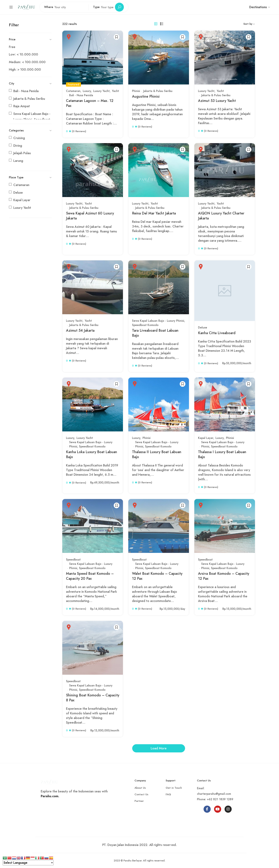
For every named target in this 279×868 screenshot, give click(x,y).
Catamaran (21, 185)
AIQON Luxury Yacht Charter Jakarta (221, 216)
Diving (18, 146)
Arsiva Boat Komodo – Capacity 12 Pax (224, 576)
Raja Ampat (22, 106)
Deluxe (18, 193)
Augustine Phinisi (146, 96)
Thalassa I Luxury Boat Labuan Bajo (222, 454)
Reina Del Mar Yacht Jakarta (154, 213)
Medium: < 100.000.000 (27, 62)
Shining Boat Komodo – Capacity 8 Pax (93, 698)
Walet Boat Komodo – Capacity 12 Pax (157, 576)
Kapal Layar (22, 200)
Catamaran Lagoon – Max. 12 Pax (90, 103)
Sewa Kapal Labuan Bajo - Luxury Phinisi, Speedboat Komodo (91, 444)
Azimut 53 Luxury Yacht (217, 101)
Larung (18, 161)
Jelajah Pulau (22, 153)
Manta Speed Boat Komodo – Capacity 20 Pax (90, 576)
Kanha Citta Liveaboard (217, 333)
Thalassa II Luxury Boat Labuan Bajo (157, 454)
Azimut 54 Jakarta (80, 331)
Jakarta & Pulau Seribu (29, 99)
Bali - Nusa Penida (26, 91)
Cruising (19, 138)
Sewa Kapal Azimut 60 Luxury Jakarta (90, 216)
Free (12, 47)
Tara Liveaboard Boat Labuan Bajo (155, 333)
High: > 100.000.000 (25, 70)
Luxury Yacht (22, 208)
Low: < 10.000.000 (23, 54)
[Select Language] (28, 863)
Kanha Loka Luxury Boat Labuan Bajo (92, 454)
